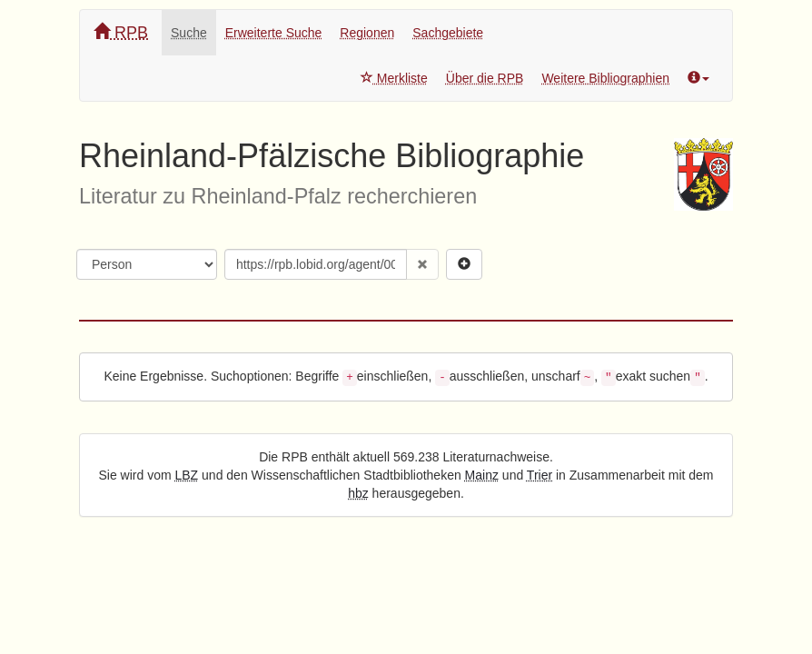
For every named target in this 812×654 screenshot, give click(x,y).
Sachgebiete (448, 33)
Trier (540, 475)
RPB (121, 32)
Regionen (367, 33)
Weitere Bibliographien (605, 78)
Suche (189, 33)
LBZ (187, 475)
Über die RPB (485, 78)
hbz (358, 493)
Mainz (482, 475)
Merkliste (394, 78)
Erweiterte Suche (274, 33)
